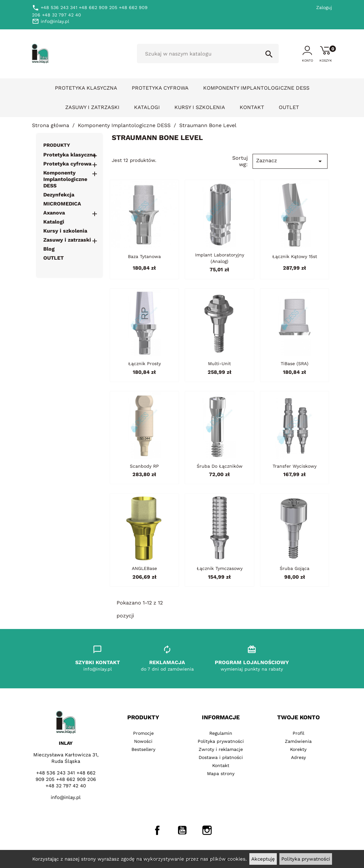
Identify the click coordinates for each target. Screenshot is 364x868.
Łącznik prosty (145, 364)
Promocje (143, 733)
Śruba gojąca (295, 568)
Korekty (298, 749)
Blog (49, 249)
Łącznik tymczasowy (220, 568)
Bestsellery (143, 749)
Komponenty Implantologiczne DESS (256, 88)
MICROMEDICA (62, 204)
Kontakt (252, 107)
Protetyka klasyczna (86, 88)
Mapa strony (221, 773)
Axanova (54, 213)
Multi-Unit (219, 364)
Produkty (57, 145)
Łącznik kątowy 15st (295, 256)
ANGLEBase (144, 568)
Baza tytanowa (144, 256)
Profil (298, 733)
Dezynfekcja (59, 195)
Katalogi (147, 107)
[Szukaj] (208, 54)
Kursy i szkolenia (200, 107)
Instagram (207, 830)
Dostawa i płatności (221, 757)
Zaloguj (324, 7)
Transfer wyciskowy (295, 466)
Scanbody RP (144, 466)
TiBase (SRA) (295, 364)
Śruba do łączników (220, 466)
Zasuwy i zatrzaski (92, 107)
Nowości (143, 741)
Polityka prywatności (306, 859)
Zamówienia (298, 741)
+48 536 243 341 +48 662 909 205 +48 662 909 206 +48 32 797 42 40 (66, 779)
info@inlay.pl (66, 797)
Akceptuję (263, 859)
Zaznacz (290, 161)
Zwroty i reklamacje (221, 749)
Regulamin (221, 733)
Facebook (157, 830)
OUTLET (289, 107)
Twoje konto (298, 717)
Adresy (298, 757)
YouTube (182, 830)
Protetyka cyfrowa (160, 88)
